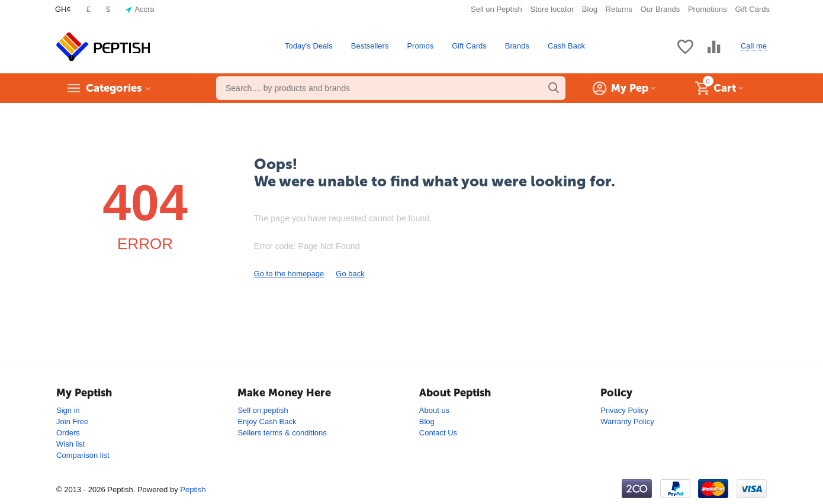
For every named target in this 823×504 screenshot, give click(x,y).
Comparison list (83, 455)
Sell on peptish (263, 410)
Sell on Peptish (496, 9)
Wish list (70, 444)
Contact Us (438, 433)
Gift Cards (752, 9)
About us (434, 410)
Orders (68, 433)
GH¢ (63, 9)
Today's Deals (309, 46)
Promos (420, 46)
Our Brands (660, 9)
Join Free (72, 421)
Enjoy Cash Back (267, 421)
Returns (619, 9)
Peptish (193, 490)
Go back (350, 274)
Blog (590, 9)
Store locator (552, 9)
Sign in (68, 410)
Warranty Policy (627, 421)
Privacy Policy (624, 410)
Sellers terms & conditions (282, 433)
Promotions (708, 9)
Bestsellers (370, 46)
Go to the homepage (289, 274)
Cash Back (566, 46)
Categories (114, 88)
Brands (517, 46)
